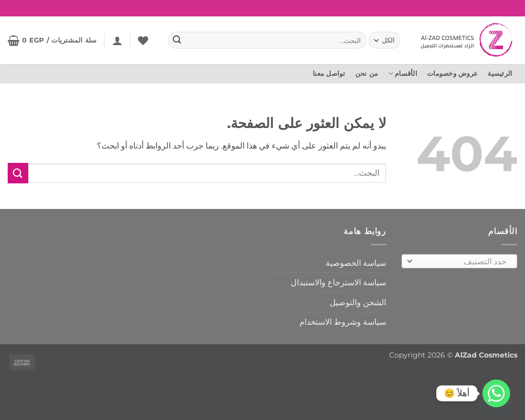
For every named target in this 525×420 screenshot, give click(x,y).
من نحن (367, 73)
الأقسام (403, 73)
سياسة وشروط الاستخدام (343, 322)
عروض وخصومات (452, 73)
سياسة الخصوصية (356, 263)
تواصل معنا (329, 73)
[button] (117, 40)
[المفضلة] (143, 40)
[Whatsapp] (496, 393)
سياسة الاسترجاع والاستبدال (338, 282)
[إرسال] (177, 40)
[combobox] (459, 261)
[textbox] (462, 262)
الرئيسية (500, 73)
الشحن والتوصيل (358, 302)
